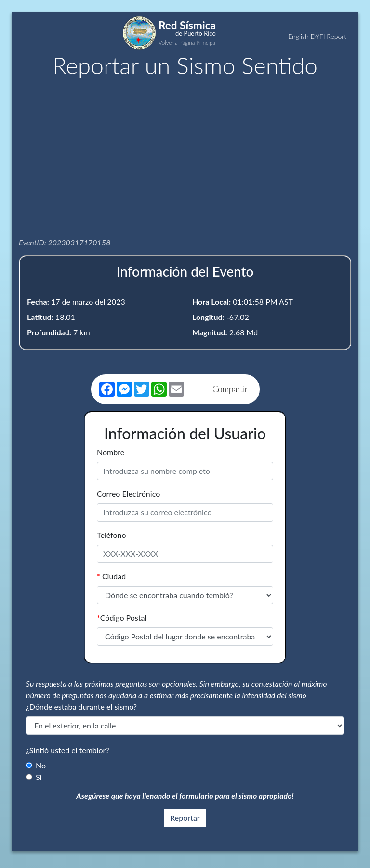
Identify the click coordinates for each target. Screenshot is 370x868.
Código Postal (122, 618)
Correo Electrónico (128, 493)
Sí (39, 777)
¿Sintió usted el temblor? (68, 750)
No (41, 765)
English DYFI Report (317, 36)
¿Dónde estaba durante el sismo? (81, 707)
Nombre (111, 452)
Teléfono (112, 535)
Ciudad (111, 576)
